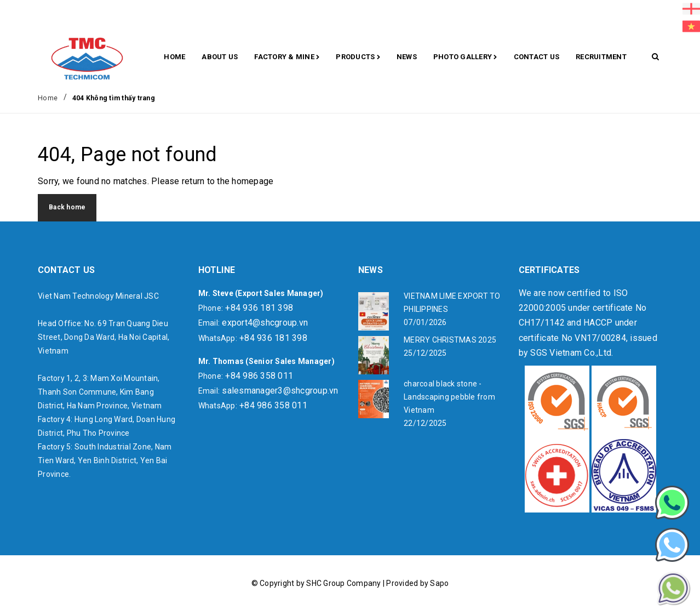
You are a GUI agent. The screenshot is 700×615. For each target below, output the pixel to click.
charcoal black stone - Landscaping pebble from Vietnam (449, 397)
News (407, 57)
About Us (220, 57)
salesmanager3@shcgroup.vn (280, 391)
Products (358, 58)
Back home (67, 207)
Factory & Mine (287, 58)
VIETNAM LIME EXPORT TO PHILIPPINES (452, 303)
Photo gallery (465, 58)
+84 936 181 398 (259, 308)
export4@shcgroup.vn (265, 323)
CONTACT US (537, 57)
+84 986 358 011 (259, 376)
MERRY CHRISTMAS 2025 (450, 340)
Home (174, 57)
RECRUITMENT (601, 57)
